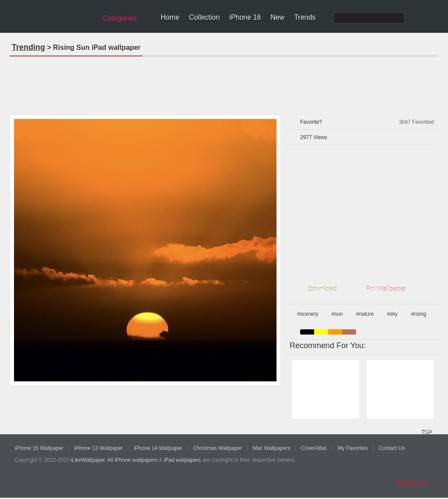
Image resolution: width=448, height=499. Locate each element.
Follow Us (412, 483)
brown (349, 332)
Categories (120, 18)
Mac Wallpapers (272, 448)
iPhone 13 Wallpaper (99, 448)
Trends (305, 17)
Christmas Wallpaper (218, 448)
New (277, 17)
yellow (321, 332)
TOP (426, 432)
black (307, 332)
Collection (204, 17)
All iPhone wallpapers (132, 460)
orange (335, 332)
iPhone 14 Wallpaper (158, 448)
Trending (28, 47)
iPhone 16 (245, 17)
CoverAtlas (314, 448)
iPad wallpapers (183, 460)
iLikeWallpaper (88, 460)
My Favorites (353, 448)
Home (170, 17)
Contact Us (392, 448)
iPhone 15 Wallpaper (39, 448)
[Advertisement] (224, 83)
